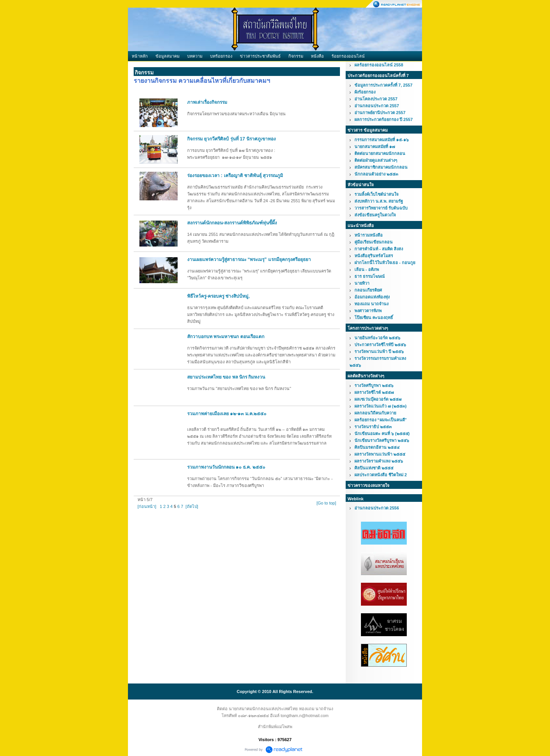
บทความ (195, 56)
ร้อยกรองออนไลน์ (348, 56)
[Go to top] (326, 503)
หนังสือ (317, 56)
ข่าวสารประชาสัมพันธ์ (260, 56)
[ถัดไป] (192, 506)
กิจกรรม (296, 56)
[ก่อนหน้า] (147, 506)
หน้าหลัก (140, 56)
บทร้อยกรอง (221, 56)
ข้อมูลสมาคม (167, 56)
